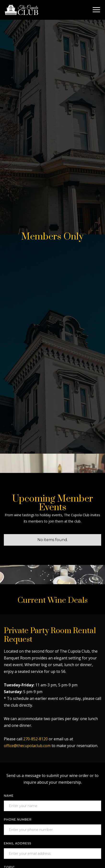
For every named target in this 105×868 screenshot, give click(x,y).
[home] (22, 10)
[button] (96, 10)
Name (9, 796)
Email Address (17, 843)
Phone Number (18, 819)
